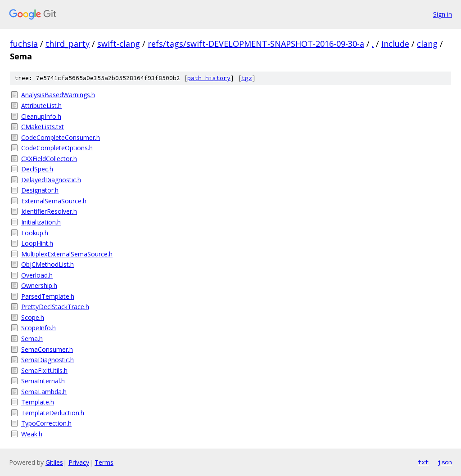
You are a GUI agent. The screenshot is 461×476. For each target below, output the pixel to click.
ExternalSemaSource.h (54, 201)
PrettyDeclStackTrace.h (55, 307)
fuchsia (24, 44)
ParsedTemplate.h (48, 296)
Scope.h (33, 317)
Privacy (79, 462)
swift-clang (119, 44)
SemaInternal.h (43, 381)
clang (427, 44)
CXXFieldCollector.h (49, 159)
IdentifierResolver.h (49, 211)
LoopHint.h (37, 243)
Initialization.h (41, 222)
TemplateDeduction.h (53, 413)
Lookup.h (35, 233)
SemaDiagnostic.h (47, 360)
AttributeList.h (41, 106)
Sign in (443, 14)
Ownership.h (39, 285)
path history (209, 78)
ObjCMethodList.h (47, 264)
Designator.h (40, 190)
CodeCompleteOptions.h (57, 148)
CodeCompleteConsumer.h (61, 137)
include (395, 44)
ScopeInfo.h (38, 328)
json (445, 462)
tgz (247, 78)
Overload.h (37, 275)
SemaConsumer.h (47, 349)
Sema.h (32, 339)
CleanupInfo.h (41, 116)
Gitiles (54, 462)
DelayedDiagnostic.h (51, 180)
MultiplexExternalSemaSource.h (67, 254)
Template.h (38, 402)
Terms (104, 462)
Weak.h (32, 434)
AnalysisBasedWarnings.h (58, 95)
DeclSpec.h (37, 169)
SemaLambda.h (44, 392)
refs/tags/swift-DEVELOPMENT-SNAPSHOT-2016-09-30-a (256, 44)
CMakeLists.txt (43, 127)
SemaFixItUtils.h (44, 370)
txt (423, 462)
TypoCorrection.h (46, 423)
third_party (68, 44)
